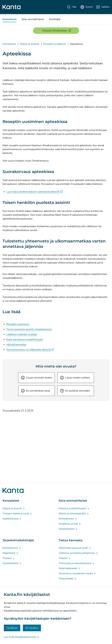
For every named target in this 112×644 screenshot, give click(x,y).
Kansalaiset (9, 44)
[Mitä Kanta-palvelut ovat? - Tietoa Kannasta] (75, 548)
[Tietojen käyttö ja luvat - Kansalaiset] (17, 514)
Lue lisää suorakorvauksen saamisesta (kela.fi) (35, 192)
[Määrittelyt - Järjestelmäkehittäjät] (11, 553)
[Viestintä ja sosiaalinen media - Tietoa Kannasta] (77, 573)
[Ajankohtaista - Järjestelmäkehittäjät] (12, 563)
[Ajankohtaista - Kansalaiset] (12, 519)
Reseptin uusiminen (18, 324)
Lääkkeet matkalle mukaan (22, 334)
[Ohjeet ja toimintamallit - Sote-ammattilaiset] (74, 514)
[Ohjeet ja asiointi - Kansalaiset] (14, 508)
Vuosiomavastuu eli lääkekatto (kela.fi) (30, 350)
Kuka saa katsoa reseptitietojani (25, 339)
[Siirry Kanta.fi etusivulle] (13, 490)
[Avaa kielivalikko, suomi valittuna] (87, 7)
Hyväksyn (12, 628)
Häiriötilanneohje (16, 345)
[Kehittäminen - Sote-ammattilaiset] (68, 519)
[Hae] (72, 7)
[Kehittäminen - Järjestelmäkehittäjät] (12, 548)
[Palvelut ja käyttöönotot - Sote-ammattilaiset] (74, 508)
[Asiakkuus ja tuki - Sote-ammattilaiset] (70, 524)
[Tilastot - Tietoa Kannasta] (65, 558)
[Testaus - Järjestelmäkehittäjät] (9, 558)
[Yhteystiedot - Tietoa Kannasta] (68, 579)
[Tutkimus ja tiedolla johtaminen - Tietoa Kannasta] (78, 553)
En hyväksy (32, 628)
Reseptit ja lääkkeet (55, 44)
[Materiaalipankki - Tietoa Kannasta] (70, 568)
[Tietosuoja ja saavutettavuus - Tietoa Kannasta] (77, 563)
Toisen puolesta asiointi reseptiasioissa (29, 329)
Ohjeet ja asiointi (29, 44)
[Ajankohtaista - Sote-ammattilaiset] (68, 529)
